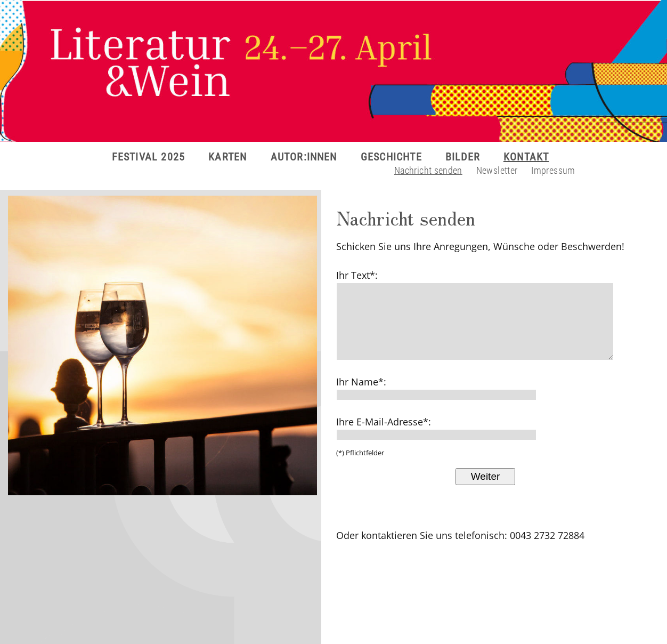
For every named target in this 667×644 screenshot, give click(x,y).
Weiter (486, 476)
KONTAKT (526, 157)
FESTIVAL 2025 (149, 157)
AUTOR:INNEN (304, 157)
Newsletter (497, 170)
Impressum (553, 170)
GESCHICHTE (391, 157)
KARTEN (227, 157)
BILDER (463, 157)
